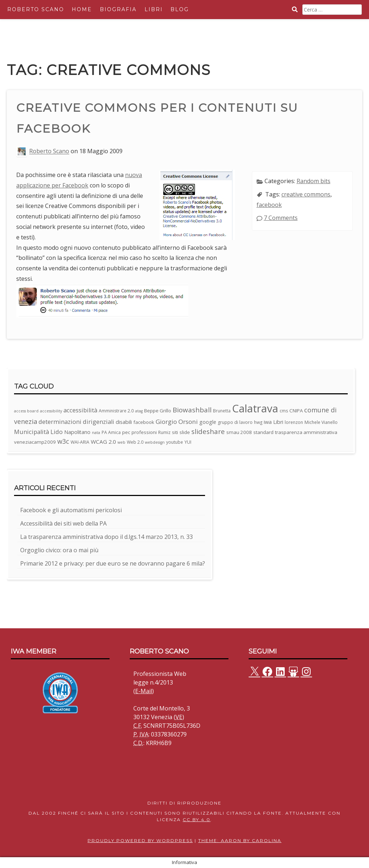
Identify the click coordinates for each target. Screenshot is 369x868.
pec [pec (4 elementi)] (126, 432)
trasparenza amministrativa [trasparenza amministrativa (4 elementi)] (306, 432)
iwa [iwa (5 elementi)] (268, 422)
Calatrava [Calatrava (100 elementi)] (255, 408)
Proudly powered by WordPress (140, 840)
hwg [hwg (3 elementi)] (258, 422)
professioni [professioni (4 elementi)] (144, 432)
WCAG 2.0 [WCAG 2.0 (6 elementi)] (103, 442)
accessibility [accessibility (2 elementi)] (51, 411)
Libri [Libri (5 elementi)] (278, 422)
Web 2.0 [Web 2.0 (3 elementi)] (135, 442)
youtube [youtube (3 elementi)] (175, 442)
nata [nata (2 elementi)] (96, 433)
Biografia (118, 9)
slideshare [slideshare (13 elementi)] (208, 431)
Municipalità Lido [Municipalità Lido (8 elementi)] (38, 432)
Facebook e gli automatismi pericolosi (71, 510)
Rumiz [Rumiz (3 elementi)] (164, 432)
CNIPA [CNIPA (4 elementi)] (296, 411)
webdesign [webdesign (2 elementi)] (155, 442)
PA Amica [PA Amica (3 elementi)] (111, 432)
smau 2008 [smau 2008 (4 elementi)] (239, 432)
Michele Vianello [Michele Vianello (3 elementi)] (321, 422)
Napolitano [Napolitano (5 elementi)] (77, 432)
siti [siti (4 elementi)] (175, 432)
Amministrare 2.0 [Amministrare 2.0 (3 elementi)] (116, 411)
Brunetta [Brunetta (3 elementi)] (222, 411)
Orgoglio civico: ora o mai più (59, 550)
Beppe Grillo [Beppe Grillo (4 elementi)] (158, 411)
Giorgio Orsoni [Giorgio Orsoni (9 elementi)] (177, 422)
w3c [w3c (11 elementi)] (63, 441)
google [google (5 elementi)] (208, 422)
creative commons (306, 194)
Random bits (314, 181)
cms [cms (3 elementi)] (284, 411)
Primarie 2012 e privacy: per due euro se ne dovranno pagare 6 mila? (113, 563)
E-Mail (144, 691)
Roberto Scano (36, 9)
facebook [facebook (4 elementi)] (144, 422)
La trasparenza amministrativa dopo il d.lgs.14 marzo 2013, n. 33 (106, 537)
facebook (269, 205)
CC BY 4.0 (197, 820)
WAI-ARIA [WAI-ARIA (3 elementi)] (80, 442)
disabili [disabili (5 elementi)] (124, 422)
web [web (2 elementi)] (121, 442)
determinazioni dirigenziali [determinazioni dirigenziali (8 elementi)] (76, 422)
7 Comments (281, 218)
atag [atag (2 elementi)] (139, 411)
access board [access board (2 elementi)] (26, 411)
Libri (154, 9)
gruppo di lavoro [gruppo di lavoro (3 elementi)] (235, 422)
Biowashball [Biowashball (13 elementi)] (192, 410)
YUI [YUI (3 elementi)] (188, 442)
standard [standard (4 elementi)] (263, 432)
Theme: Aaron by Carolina (240, 840)
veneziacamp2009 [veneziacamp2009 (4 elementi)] (35, 442)
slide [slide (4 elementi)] (185, 432)
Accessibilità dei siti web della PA (63, 523)
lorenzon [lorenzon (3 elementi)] (294, 422)
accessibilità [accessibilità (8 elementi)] (80, 410)
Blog (180, 9)
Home (82, 9)
